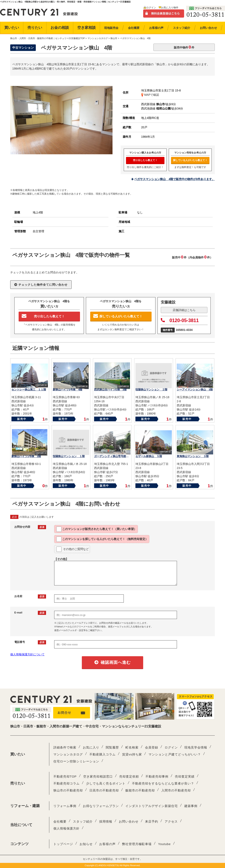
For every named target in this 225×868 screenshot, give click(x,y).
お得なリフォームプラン (101, 806)
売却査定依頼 (129, 776)
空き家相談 (87, 28)
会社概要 (60, 821)
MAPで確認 (150, 95)
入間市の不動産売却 (176, 790)
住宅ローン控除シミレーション (76, 761)
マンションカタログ (68, 754)
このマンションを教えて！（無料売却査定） (102, 539)
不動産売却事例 (157, 776)
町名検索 (132, 747)
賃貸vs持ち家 (132, 754)
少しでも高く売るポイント (106, 783)
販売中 (22, 419)
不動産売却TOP (65, 776)
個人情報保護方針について (27, 654)
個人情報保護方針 (66, 828)
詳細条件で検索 (65, 747)
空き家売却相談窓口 (98, 776)
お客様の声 (107, 844)
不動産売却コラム (66, 783)
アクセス (171, 821)
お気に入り (91, 747)
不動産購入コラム (102, 754)
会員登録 (152, 747)
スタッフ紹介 (83, 821)
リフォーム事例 (65, 806)
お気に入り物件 (170, 8)
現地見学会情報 (196, 747)
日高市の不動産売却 (104, 790)
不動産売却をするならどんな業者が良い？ (163, 783)
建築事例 (191, 806)
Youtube (164, 844)
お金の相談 (60, 28)
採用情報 (106, 821)
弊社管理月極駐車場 (137, 844)
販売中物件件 (184, 47)
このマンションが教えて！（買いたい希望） (96, 529)
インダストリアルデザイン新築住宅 (152, 806)
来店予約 (152, 821)
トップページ (63, 844)
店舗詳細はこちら (184, 310)
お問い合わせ (129, 821)
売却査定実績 (185, 776)
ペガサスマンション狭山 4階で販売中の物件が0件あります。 (174, 179)
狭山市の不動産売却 (68, 790)
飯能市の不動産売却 (140, 790)
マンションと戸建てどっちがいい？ (175, 754)
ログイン (151, 8)
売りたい (35, 28)
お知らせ (86, 844)
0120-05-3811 (180, 320)
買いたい (12, 28)
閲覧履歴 (112, 747)
